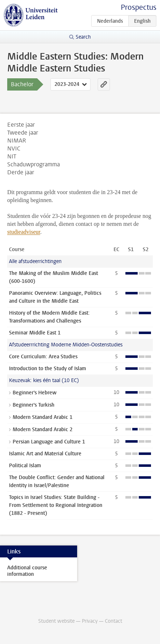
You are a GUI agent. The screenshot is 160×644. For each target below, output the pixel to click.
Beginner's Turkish (34, 405)
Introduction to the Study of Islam (48, 369)
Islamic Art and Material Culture (45, 454)
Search (83, 37)
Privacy (90, 621)
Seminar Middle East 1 (35, 333)
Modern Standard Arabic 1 (43, 417)
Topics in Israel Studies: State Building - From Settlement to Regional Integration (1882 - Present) (56, 505)
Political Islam (25, 466)
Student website (56, 621)
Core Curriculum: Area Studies (43, 357)
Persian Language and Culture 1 (49, 442)
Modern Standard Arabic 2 (43, 430)
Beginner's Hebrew (35, 393)
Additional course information (27, 571)
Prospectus (139, 7)
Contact (114, 621)
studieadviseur (24, 232)
